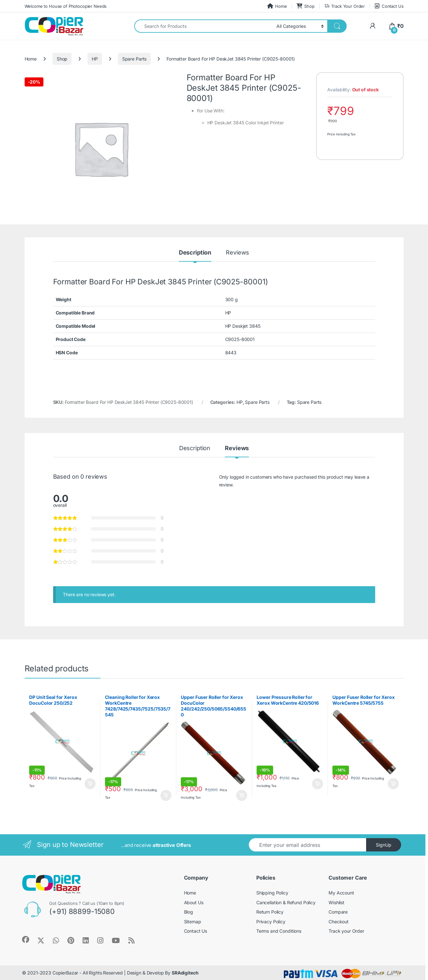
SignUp (384, 845)
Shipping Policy (272, 893)
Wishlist (336, 902)
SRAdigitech (185, 973)
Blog (189, 912)
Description (195, 253)
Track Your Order (345, 6)
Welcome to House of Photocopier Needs (66, 6)
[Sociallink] (26, 940)
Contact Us (389, 6)
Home (277, 6)
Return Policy (270, 912)
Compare (338, 912)
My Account (341, 893)
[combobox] (204, 26)
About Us (194, 902)
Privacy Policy (271, 922)
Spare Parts (134, 59)
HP (95, 59)
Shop (305, 6)
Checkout (339, 922)
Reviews (237, 253)
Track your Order (346, 931)
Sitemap (193, 922)
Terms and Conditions (279, 931)
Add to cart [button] (90, 784)
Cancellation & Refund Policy (286, 902)
